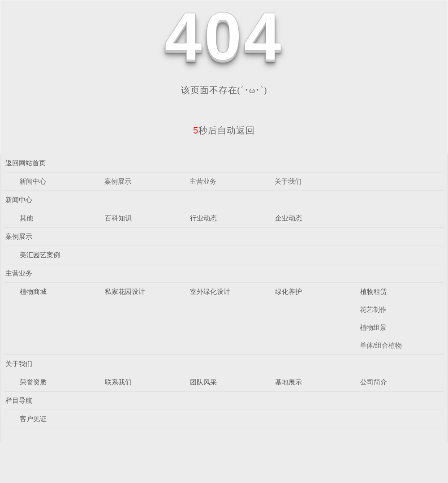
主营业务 (203, 181)
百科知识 (118, 218)
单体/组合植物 (381, 345)
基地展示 (289, 382)
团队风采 (203, 382)
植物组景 (373, 327)
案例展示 (118, 181)
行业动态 (203, 218)
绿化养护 (289, 291)
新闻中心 (33, 181)
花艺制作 (373, 309)
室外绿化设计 (210, 291)
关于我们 (288, 181)
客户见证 (33, 419)
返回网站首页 (26, 163)
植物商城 (33, 291)
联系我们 (118, 382)
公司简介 (374, 382)
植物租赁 (374, 291)
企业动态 (289, 218)
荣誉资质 (33, 382)
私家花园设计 (125, 291)
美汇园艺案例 (40, 255)
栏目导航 (19, 400)
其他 (26, 218)
